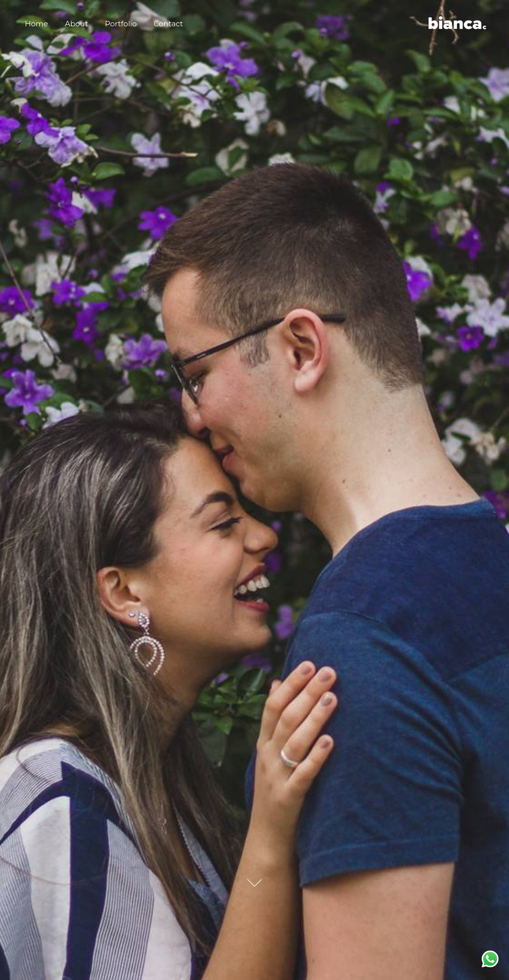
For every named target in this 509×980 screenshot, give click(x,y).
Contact (168, 24)
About (77, 24)
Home (37, 24)
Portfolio (121, 24)
